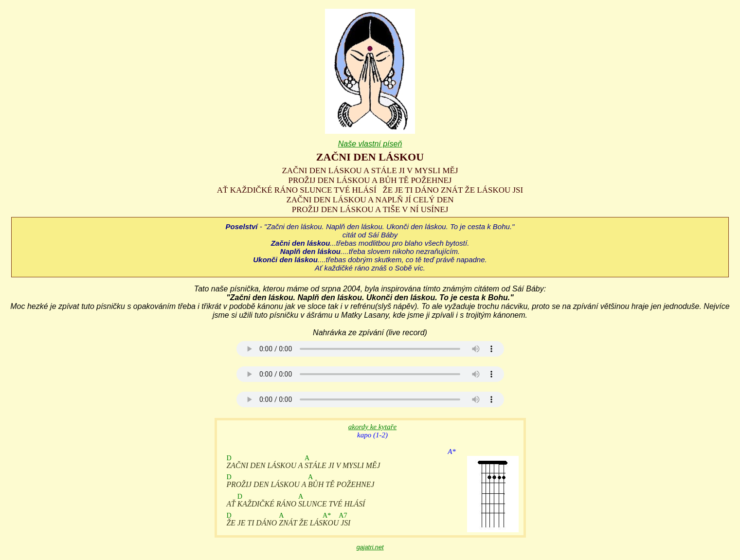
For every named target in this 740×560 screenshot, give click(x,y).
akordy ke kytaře (372, 427)
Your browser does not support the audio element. (370, 349)
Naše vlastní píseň (370, 144)
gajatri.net (370, 547)
